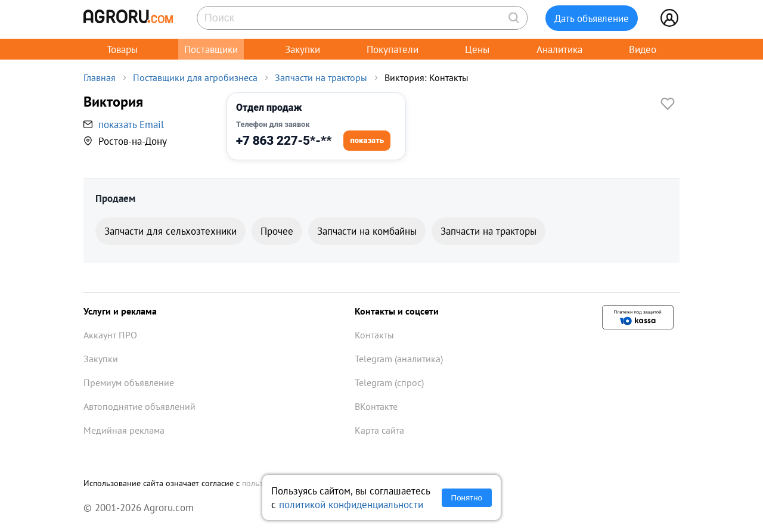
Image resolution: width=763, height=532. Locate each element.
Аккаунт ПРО (110, 335)
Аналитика (559, 49)
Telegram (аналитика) (399, 359)
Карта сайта (379, 430)
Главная (100, 77)
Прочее (277, 231)
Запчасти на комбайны (367, 231)
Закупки (303, 49)
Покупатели (393, 49)
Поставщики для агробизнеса (195, 77)
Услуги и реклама (120, 311)
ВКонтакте (376, 406)
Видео (643, 49)
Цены (477, 49)
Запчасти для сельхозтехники (170, 231)
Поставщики (211, 49)
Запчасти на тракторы (321, 77)
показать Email (131, 124)
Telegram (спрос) (389, 382)
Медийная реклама (124, 430)
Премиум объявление (129, 382)
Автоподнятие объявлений (139, 406)
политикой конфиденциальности (351, 504)
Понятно (467, 498)
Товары (122, 49)
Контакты (374, 335)
